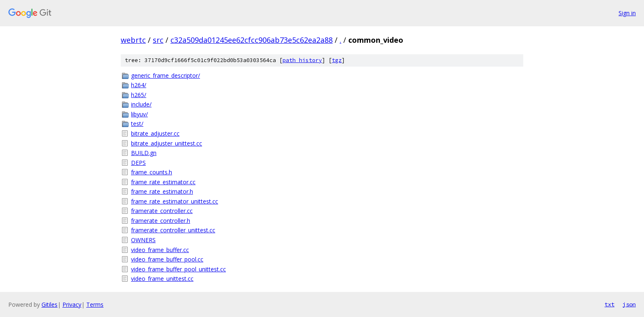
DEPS (138, 163)
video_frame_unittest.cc (162, 279)
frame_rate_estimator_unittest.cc (175, 201)
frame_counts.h (152, 172)
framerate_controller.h (161, 221)
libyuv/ (139, 114)
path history (302, 60)
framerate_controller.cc (162, 211)
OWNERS (143, 240)
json (629, 304)
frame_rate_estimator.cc (163, 182)
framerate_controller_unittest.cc (173, 230)
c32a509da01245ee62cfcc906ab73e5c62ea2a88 (252, 40)
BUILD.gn (144, 153)
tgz (337, 60)
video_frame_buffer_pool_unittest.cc (178, 269)
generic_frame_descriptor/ (166, 75)
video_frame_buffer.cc (160, 250)
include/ (141, 104)
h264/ (139, 85)
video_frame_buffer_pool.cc (167, 259)
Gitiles (49, 304)
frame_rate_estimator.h (162, 191)
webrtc (133, 40)
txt (609, 304)
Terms (95, 304)
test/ (137, 124)
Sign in (627, 13)
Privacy (72, 304)
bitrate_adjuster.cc (155, 133)
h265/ (139, 95)
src (158, 40)
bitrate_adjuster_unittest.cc (167, 143)
